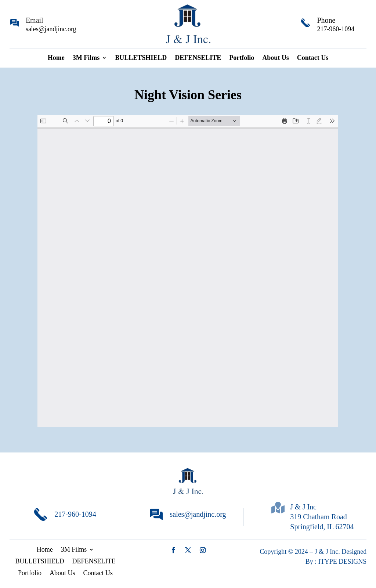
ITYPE (329, 562)
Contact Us (313, 58)
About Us (276, 58)
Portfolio (242, 58)
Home (56, 58)
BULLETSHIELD (141, 58)
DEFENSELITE (198, 58)
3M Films (86, 58)
